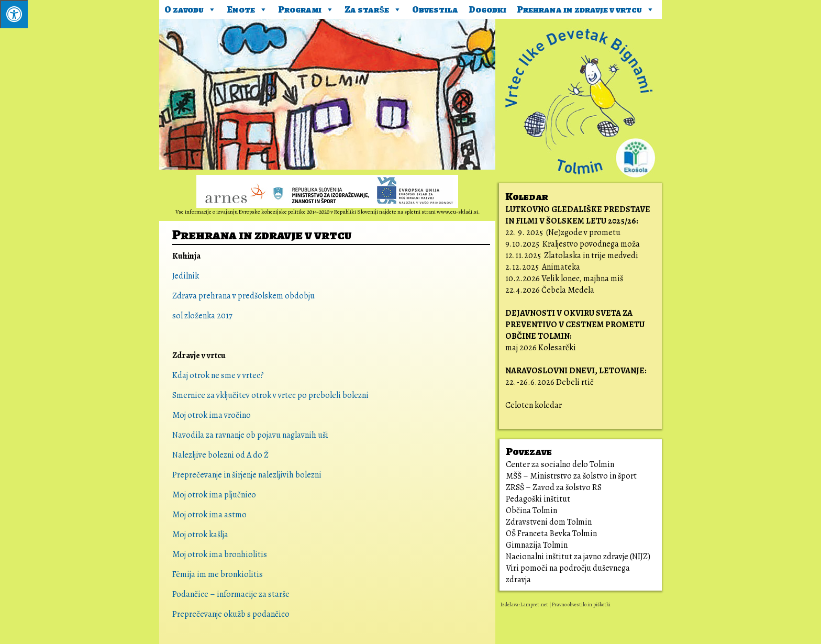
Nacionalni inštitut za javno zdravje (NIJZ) (578, 557)
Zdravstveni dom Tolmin (549, 522)
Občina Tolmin (531, 510)
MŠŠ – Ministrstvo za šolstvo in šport (571, 476)
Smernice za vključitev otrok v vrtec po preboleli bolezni (271, 395)
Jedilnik (186, 276)
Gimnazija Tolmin (537, 545)
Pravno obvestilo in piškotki (581, 604)
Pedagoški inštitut (538, 499)
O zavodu (190, 8)
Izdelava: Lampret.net (524, 604)
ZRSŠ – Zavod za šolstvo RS (554, 487)
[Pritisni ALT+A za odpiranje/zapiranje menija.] (14, 14)
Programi (306, 8)
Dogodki (487, 9)
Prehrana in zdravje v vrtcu (586, 8)
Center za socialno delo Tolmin (560, 464)
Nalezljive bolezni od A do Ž (220, 455)
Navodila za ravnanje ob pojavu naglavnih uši (250, 435)
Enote (247, 8)
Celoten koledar (534, 405)
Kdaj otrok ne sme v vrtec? (218, 375)
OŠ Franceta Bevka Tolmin (551, 534)
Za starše (373, 8)
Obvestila (435, 9)
